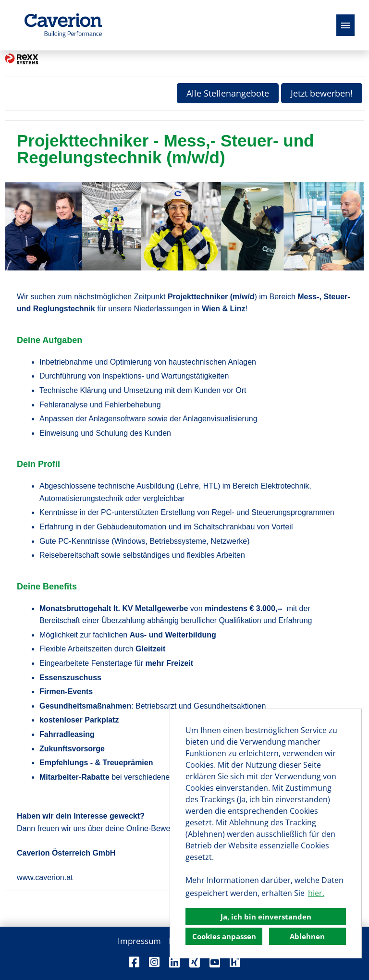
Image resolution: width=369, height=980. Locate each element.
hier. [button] (316, 893)
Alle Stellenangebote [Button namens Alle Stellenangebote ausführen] (228, 93)
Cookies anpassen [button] (224, 936)
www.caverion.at (45, 877)
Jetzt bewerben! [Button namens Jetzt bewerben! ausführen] (322, 93)
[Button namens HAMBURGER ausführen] (345, 25)
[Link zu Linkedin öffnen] (174, 962)
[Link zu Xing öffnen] (195, 962)
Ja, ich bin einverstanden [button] (266, 917)
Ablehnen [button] (307, 936)
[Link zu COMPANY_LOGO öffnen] (63, 25)
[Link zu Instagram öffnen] (154, 962)
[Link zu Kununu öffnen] (235, 962)
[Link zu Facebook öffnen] (134, 962)
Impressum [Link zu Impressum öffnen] (139, 941)
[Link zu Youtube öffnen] (215, 962)
